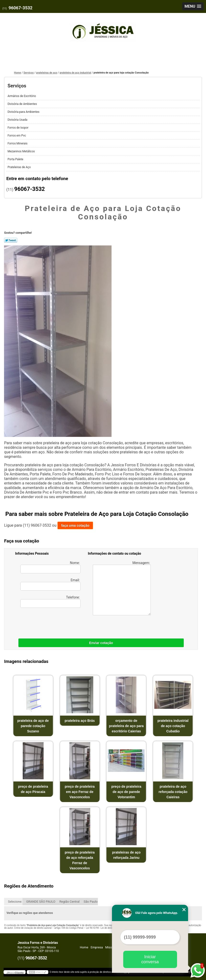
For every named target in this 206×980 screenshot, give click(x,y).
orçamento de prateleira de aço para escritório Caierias (126, 726)
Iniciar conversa (150, 959)
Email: (50, 584)
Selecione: (15, 902)
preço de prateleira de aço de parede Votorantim (126, 792)
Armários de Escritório (22, 96)
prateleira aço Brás (80, 721)
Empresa (97, 947)
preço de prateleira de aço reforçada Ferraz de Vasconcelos (80, 860)
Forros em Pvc (17, 136)
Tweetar (11, 240)
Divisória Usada (18, 120)
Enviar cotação (101, 643)
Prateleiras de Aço (19, 167)
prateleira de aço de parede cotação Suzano (33, 726)
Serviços (17, 86)
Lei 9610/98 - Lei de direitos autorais (105, 928)
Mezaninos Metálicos (21, 151)
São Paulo (90, 902)
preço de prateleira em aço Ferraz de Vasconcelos (80, 792)
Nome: (50, 567)
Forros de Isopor (18, 128)
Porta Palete (16, 159)
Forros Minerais (18, 143)
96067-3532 (21, 8)
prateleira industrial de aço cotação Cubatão (173, 726)
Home (84, 947)
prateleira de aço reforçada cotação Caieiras (173, 792)
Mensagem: (122, 588)
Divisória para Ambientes (24, 112)
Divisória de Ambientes (22, 104)
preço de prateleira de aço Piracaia (33, 789)
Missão (110, 947)
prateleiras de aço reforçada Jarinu (126, 855)
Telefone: (50, 602)
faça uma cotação (75, 525)
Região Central (69, 902)
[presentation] (45, 622)
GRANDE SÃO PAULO (41, 902)
